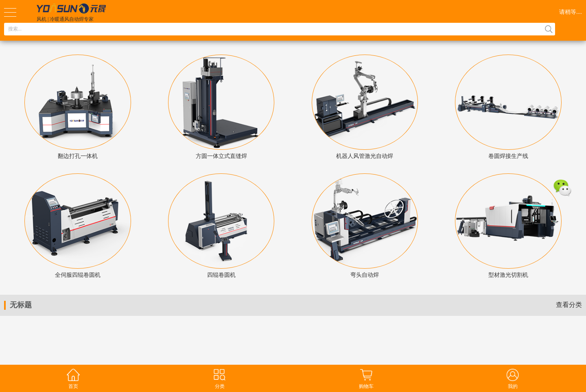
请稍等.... (571, 12)
